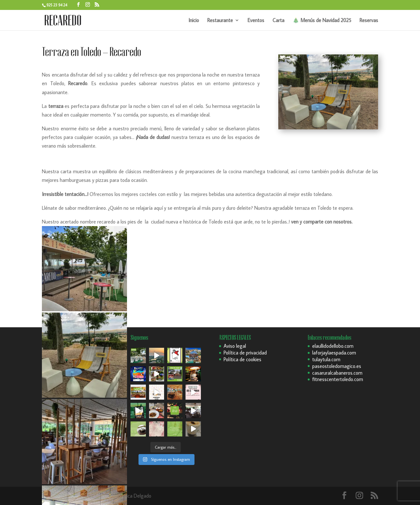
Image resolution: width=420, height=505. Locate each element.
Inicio (194, 21)
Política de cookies (242, 359)
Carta (278, 21)
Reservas (369, 21)
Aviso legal (235, 346)
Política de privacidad (245, 353)
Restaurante (220, 21)
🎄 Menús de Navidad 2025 (322, 21)
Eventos (256, 21)
